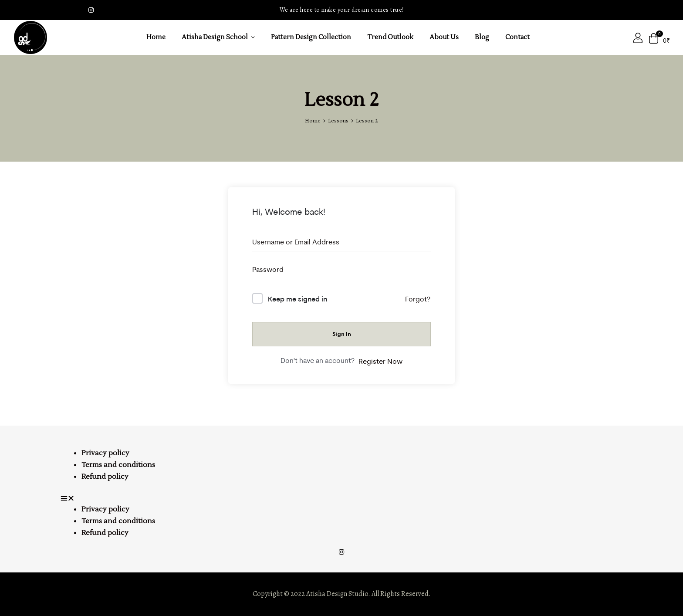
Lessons (338, 120)
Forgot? (418, 299)
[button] (341, 498)
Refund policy (105, 477)
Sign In (342, 334)
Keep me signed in (298, 299)
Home (313, 120)
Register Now (380, 361)
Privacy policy (105, 453)
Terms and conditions (118, 465)
